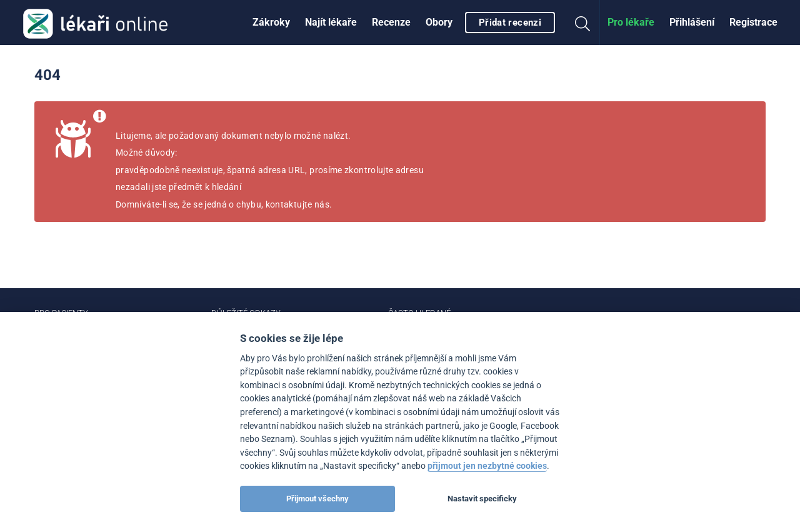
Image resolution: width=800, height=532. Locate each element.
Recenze (391, 22)
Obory (439, 22)
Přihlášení (692, 22)
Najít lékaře (331, 22)
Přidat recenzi (510, 23)
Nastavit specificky (482, 499)
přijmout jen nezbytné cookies (487, 466)
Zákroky (271, 22)
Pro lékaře (631, 22)
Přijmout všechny (317, 499)
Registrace (753, 22)
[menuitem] (271, 23)
